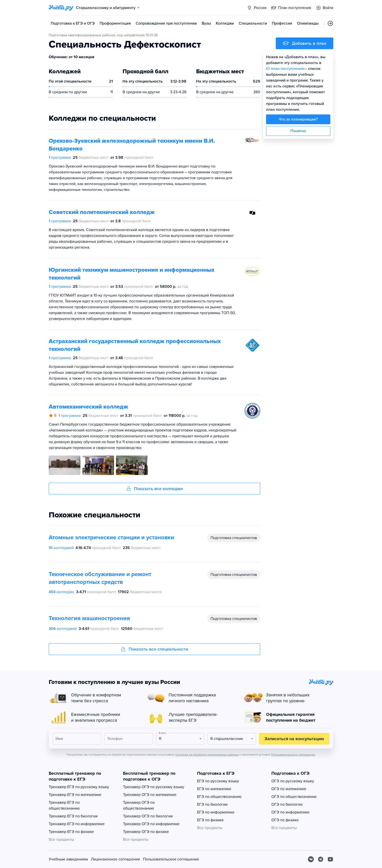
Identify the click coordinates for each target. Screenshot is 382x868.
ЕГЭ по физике (210, 820)
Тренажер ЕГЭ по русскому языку (79, 787)
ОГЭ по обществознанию (294, 797)
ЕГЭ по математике (214, 789)
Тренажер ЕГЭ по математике (75, 795)
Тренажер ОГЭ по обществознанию (139, 805)
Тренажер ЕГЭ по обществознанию (64, 805)
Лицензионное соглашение (115, 859)
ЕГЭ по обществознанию (219, 797)
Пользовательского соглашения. (293, 755)
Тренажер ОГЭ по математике (150, 795)
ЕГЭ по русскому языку (218, 781)
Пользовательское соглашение (171, 859)
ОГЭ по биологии (287, 804)
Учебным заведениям (68, 859)
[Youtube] (330, 859)
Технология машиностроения (89, 618)
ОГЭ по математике (289, 789)
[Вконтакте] (311, 859)
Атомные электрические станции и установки (111, 537)
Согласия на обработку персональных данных (207, 755)
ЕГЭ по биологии (212, 804)
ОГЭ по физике (285, 820)
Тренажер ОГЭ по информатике (151, 824)
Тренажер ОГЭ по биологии (148, 816)
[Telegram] (321, 859)
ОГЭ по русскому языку (293, 781)
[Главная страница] (61, 8)
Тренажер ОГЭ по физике (146, 832)
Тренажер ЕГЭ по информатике (77, 824)
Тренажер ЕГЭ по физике (71, 832)
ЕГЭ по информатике (216, 812)
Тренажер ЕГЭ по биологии (73, 816)
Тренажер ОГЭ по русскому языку (154, 787)
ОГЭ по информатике (290, 812)
